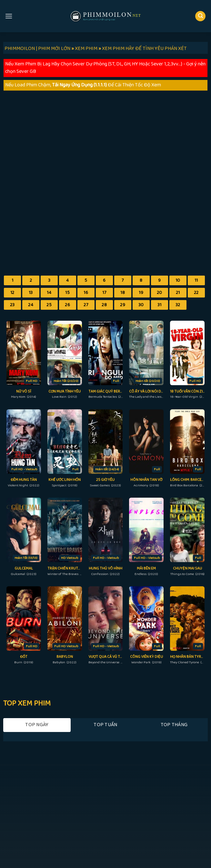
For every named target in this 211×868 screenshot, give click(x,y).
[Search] (200, 16)
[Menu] (9, 16)
